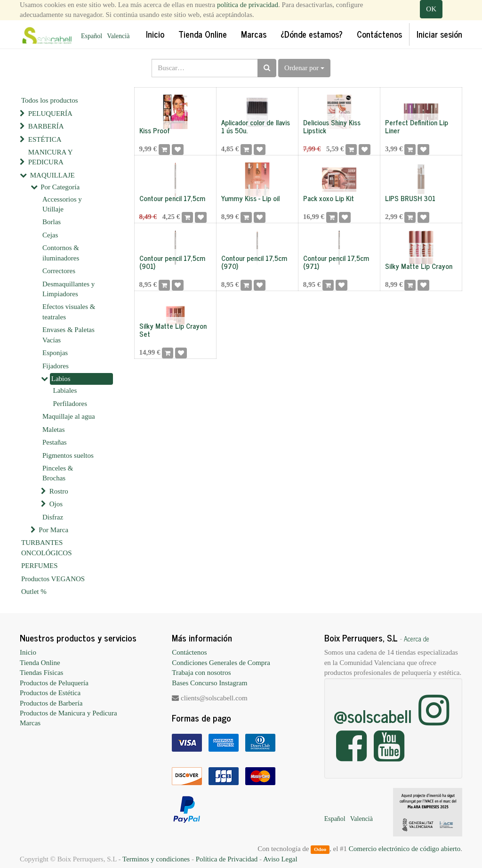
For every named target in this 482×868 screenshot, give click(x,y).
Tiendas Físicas (41, 673)
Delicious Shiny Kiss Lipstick (332, 126)
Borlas (52, 222)
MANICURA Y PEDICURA (50, 157)
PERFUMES (40, 566)
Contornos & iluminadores (61, 253)
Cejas (50, 235)
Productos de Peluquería (54, 683)
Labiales (65, 390)
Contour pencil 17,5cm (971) (336, 262)
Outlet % (34, 592)
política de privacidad (248, 5)
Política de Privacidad (227, 859)
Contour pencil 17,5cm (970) (254, 262)
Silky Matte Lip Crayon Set (173, 330)
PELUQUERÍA (50, 114)
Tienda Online (40, 663)
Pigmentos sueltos (68, 455)
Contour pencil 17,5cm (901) (172, 262)
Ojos (56, 504)
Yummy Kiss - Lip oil (250, 198)
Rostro (59, 491)
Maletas (53, 430)
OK (431, 9)
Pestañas (55, 442)
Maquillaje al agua (69, 416)
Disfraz (53, 517)
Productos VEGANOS (53, 579)
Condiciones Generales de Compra (221, 663)
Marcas (30, 723)
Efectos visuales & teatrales (69, 312)
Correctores (59, 271)
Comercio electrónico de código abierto (405, 849)
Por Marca (53, 530)
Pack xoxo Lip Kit (329, 198)
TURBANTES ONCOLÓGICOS (47, 548)
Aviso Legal (280, 859)
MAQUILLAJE (52, 175)
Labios (61, 379)
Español (92, 36)
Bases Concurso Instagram (209, 683)
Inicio (28, 652)
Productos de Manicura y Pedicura (68, 713)
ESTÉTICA (45, 139)
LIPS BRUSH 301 (410, 198)
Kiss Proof (155, 130)
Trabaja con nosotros (201, 673)
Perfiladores (70, 404)
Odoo (320, 849)
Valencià (118, 36)
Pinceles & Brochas (58, 473)
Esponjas (55, 353)
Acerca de (417, 639)
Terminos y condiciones (156, 859)
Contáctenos (189, 652)
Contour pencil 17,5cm (172, 198)
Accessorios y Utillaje (62, 204)
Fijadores (56, 366)
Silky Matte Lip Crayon (419, 266)
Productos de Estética (50, 693)
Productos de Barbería (51, 703)
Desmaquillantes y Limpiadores (68, 289)
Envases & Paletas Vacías (68, 335)
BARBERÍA (46, 126)
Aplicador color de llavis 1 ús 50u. (256, 126)
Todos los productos (50, 100)
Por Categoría (60, 187)
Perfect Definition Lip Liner (417, 126)
